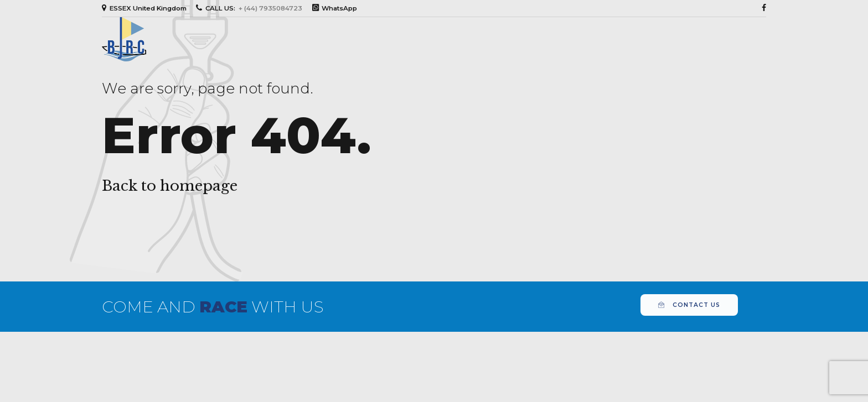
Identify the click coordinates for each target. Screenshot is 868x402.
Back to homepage (170, 186)
